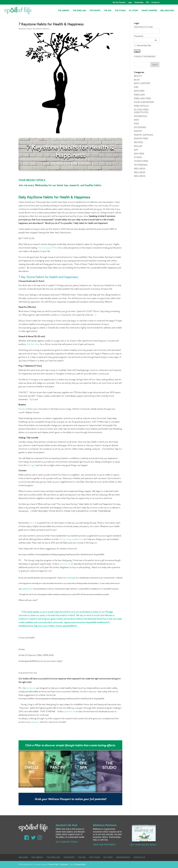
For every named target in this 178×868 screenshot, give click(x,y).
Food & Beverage (144, 102)
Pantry (138, 131)
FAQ (147, 2)
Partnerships (139, 2)
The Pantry (95, 11)
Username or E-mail (143, 27)
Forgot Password (145, 57)
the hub (33, 523)
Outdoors (140, 127)
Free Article (141, 106)
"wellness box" (27, 589)
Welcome (23, 857)
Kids (136, 120)
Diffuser (139, 91)
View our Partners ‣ (105, 845)
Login (130, 2)
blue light (31, 465)
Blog (20, 29)
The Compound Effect (48, 248)
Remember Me (143, 45)
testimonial (141, 165)
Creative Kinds (80, 864)
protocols (31, 688)
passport (36, 722)
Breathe (22, 409)
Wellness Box (167, 11)
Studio (138, 157)
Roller (138, 146)
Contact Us (155, 2)
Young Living (65, 539)
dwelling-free (143, 98)
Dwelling (140, 95)
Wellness (39, 29)
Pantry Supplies (144, 135)
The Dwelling (79, 11)
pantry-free (141, 139)
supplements (78, 539)
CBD (136, 87)
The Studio (120, 11)
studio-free (141, 161)
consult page (71, 578)
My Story (134, 11)
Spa (34, 29)
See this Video (34, 344)
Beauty (138, 76)
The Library (64, 11)
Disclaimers (64, 864)
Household (141, 116)
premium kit (65, 564)
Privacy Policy (54, 864)
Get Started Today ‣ (67, 842)
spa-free (139, 154)
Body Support (27, 29)
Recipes (139, 142)
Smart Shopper (149, 11)
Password (139, 36)
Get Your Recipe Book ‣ (144, 845)
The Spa (108, 11)
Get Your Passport (119, 2)
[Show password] (156, 40)
